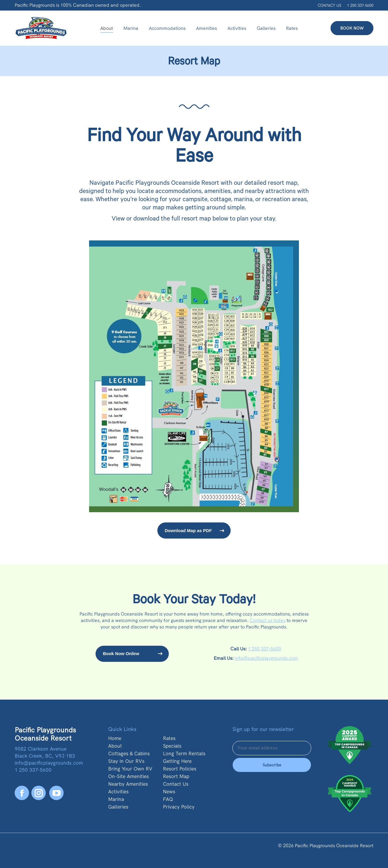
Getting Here (177, 761)
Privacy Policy (179, 807)
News (169, 792)
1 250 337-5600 (360, 5)
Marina (116, 799)
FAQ (168, 799)
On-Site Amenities (129, 776)
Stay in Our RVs (126, 761)
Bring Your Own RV (130, 769)
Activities (118, 792)
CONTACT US (329, 5)
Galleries (118, 807)
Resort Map (176, 776)
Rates (169, 738)
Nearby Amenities (128, 784)
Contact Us (176, 784)
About (115, 746)
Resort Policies (180, 769)
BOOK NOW (352, 28)
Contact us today (268, 620)
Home (115, 738)
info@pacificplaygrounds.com (266, 658)
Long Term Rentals (184, 753)
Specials (172, 746)
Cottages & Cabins (129, 753)
